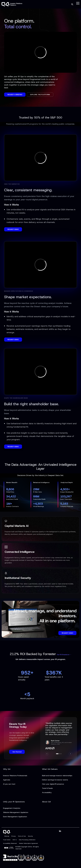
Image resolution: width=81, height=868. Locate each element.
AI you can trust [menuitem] (9, 784)
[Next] (70, 754)
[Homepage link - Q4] (7, 833)
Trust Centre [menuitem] (7, 840)
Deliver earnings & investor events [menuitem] (55, 780)
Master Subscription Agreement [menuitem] (28, 843)
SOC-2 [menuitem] (15, 840)
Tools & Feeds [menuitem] (47, 788)
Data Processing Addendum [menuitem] (27, 840)
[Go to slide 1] (57, 754)
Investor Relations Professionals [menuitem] (15, 776)
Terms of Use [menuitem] (22, 836)
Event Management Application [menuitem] (15, 817)
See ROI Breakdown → (64, 655)
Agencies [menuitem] (7, 780)
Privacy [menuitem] (14, 836)
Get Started (17, 752)
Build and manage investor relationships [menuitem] (57, 776)
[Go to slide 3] (61, 754)
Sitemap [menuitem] (7, 836)
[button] (78, 3)
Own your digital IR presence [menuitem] (53, 784)
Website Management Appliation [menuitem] (16, 812)
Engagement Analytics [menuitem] (12, 808)
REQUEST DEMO (13, 229)
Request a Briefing (15, 95)
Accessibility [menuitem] (47, 792)
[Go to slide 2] (60, 754)
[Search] (72, 4)
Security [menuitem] (30, 836)
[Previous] (47, 754)
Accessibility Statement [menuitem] (10, 843)
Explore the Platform (40, 95)
